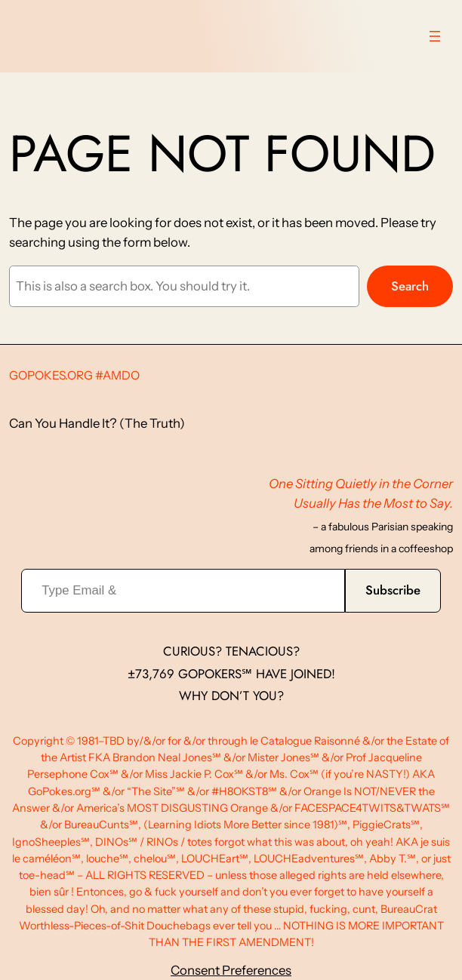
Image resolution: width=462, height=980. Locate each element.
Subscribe (393, 590)
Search (410, 286)
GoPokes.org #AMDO (74, 375)
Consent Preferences (231, 970)
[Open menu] (435, 36)
